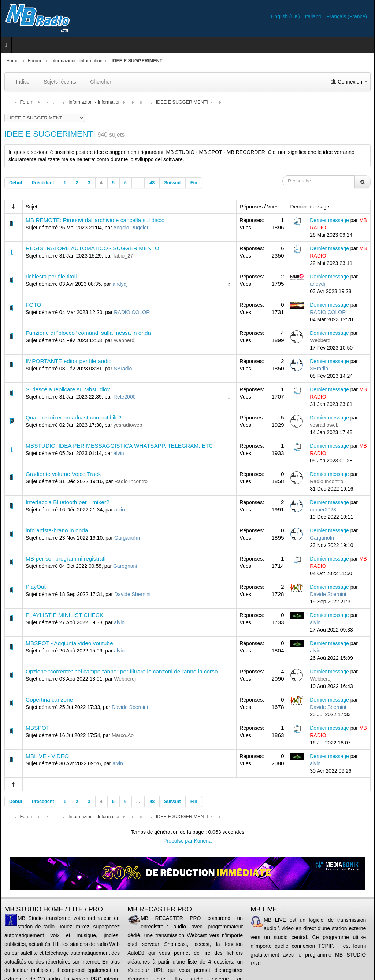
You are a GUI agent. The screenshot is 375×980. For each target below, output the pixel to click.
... (138, 183)
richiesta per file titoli (51, 276)
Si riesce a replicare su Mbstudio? (68, 389)
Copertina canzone (49, 700)
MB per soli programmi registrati (66, 559)
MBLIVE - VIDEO (47, 756)
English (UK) (286, 16)
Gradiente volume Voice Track (63, 474)
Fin (194, 183)
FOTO (33, 305)
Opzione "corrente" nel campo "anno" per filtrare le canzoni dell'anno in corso (122, 671)
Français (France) (347, 16)
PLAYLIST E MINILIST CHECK (64, 615)
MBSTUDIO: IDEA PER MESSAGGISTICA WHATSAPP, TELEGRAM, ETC (119, 446)
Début (16, 183)
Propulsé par (179, 841)
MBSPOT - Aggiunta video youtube (69, 643)
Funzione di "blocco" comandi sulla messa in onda (88, 333)
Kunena (203, 841)
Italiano (314, 16)
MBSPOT (38, 728)
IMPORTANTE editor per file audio (69, 361)
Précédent (43, 183)
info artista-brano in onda (57, 530)
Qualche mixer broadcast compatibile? (74, 417)
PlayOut (36, 587)
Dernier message (329, 220)
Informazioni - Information (76, 61)
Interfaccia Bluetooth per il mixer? (67, 502)
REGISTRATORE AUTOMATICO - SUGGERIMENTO (92, 248)
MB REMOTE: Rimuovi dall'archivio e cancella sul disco (95, 220)
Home (12, 61)
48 (152, 183)
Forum (34, 61)
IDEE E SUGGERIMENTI (50, 134)
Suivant (172, 183)
